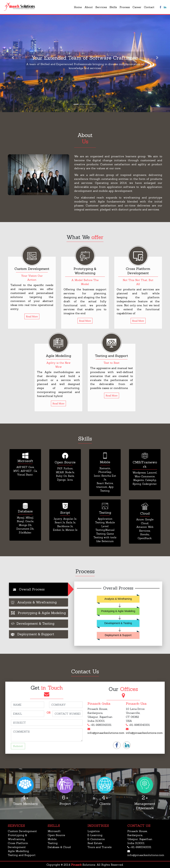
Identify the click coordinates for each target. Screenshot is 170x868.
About (89, 7)
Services (101, 7)
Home (78, 7)
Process (125, 7)
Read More (32, 316)
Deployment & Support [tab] (33, 634)
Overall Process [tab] (29, 589)
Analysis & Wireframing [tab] (34, 602)
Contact (149, 7)
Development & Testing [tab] (33, 623)
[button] (13, 58)
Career (137, 7)
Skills (113, 7)
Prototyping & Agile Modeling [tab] (38, 613)
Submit (18, 746)
